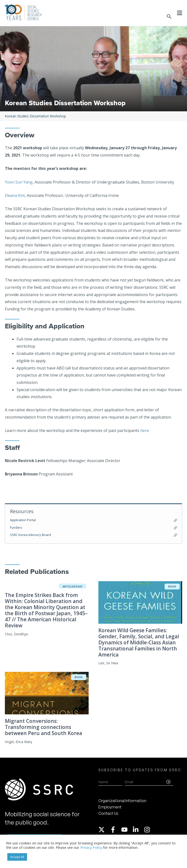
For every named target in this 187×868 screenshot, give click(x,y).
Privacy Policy (91, 847)
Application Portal (23, 520)
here (145, 430)
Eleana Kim (15, 195)
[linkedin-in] (138, 830)
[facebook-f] (115, 830)
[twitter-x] (104, 830)
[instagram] (148, 830)
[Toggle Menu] (180, 13)
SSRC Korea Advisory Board (30, 535)
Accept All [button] (17, 857)
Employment (110, 807)
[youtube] (127, 830)
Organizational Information (122, 801)
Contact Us (108, 813)
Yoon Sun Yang (19, 182)
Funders (16, 527)
